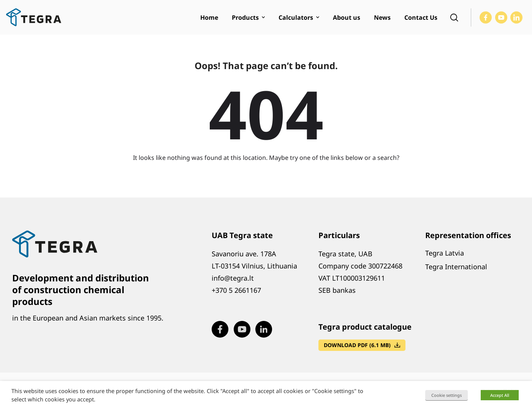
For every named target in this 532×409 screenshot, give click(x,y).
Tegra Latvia (445, 253)
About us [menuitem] (347, 17)
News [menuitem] (382, 17)
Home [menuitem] (209, 17)
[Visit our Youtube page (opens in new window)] (501, 17)
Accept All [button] (500, 395)
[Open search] (454, 17)
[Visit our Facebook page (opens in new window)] (486, 17)
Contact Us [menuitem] (421, 17)
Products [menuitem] (245, 17)
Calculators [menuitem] (296, 17)
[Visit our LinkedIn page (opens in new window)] (516, 17)
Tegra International (456, 267)
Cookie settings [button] (446, 395)
